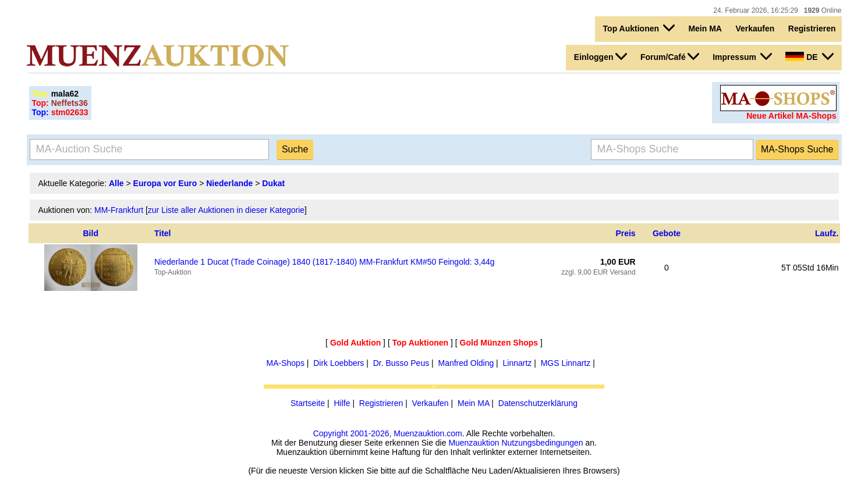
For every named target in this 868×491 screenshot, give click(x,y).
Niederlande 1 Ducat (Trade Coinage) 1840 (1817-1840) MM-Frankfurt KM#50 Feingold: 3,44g (325, 262)
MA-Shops (286, 363)
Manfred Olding (466, 363)
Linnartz (518, 363)
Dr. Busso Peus (401, 363)
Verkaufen (755, 29)
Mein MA (705, 29)
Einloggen (600, 56)
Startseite (308, 403)
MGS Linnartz (566, 363)
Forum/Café (670, 56)
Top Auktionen (639, 28)
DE (809, 56)
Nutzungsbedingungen (542, 443)
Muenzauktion (474, 443)
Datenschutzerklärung (538, 403)
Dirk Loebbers (339, 363)
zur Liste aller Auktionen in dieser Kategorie (226, 210)
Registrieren (812, 29)
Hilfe (342, 403)
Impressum (742, 56)
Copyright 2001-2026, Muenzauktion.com (388, 433)
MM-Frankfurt (119, 210)
